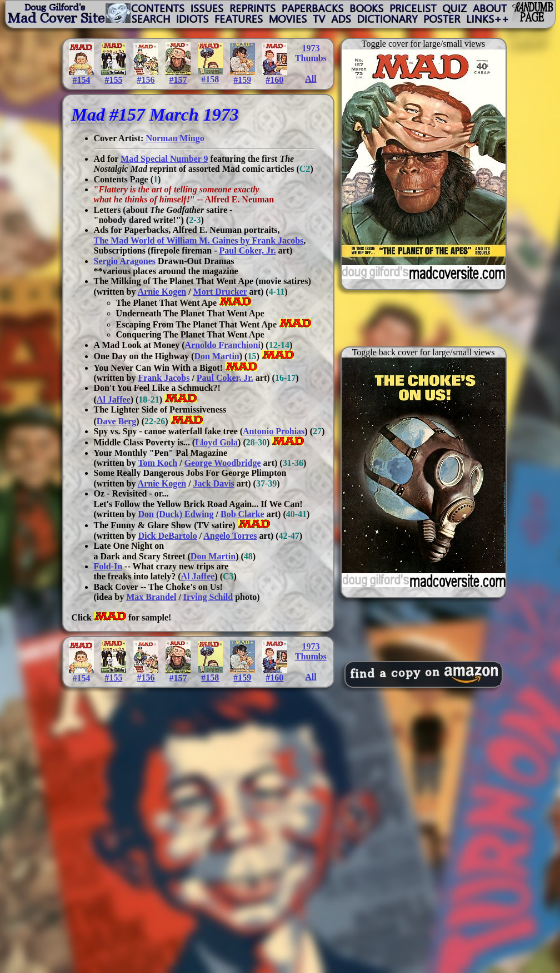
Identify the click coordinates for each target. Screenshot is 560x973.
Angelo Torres (230, 536)
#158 (210, 75)
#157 (178, 76)
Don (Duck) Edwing (176, 514)
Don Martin (216, 356)
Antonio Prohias (274, 431)
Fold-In (108, 566)
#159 (242, 76)
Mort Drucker (220, 292)
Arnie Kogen (162, 292)
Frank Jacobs (164, 378)
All (311, 79)
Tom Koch (157, 463)
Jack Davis (214, 483)
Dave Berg (117, 421)
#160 (275, 76)
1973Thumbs (311, 53)
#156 (146, 76)
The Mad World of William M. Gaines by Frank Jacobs (199, 240)
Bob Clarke (242, 514)
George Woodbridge (223, 463)
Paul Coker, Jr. (248, 250)
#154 (81, 76)
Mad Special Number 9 (164, 159)
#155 (114, 76)
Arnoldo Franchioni (223, 345)
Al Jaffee (114, 399)
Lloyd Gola (216, 442)
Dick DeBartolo (167, 536)
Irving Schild (208, 597)
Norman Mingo (175, 138)
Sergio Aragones (125, 261)
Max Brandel (151, 597)
